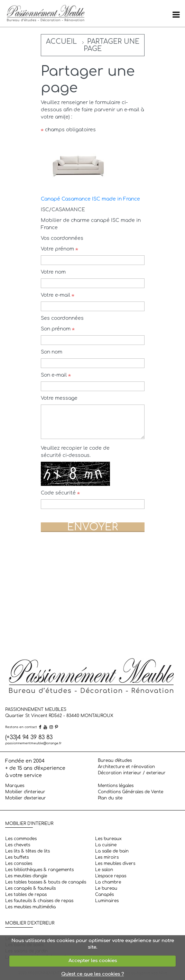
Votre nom (53, 272)
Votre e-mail (58, 295)
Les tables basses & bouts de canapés (46, 882)
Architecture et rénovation (126, 767)
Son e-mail (56, 375)
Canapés (104, 895)
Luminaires (107, 901)
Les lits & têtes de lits (27, 851)
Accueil (61, 42)
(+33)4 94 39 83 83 (29, 737)
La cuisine (106, 845)
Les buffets (17, 857)
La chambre (108, 882)
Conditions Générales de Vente (131, 792)
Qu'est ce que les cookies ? (92, 974)
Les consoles (19, 864)
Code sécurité (60, 493)
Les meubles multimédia (30, 907)
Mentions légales (116, 786)
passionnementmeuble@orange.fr (33, 743)
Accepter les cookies (93, 961)
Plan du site (110, 798)
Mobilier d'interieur (25, 792)
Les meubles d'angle (26, 876)
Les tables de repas (26, 895)
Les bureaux (108, 839)
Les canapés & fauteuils (30, 888)
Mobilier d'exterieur (26, 798)
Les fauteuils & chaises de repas (39, 901)
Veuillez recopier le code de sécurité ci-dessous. (75, 452)
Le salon (104, 870)
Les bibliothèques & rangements (39, 870)
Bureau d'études (115, 760)
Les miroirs (107, 857)
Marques (15, 786)
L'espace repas (111, 876)
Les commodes (21, 839)
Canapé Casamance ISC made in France (90, 199)
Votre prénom (59, 249)
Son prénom (58, 329)
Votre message (59, 398)
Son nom (52, 352)
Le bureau (106, 888)
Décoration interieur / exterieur (132, 773)
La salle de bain (112, 851)
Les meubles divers (115, 864)
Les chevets (18, 845)
